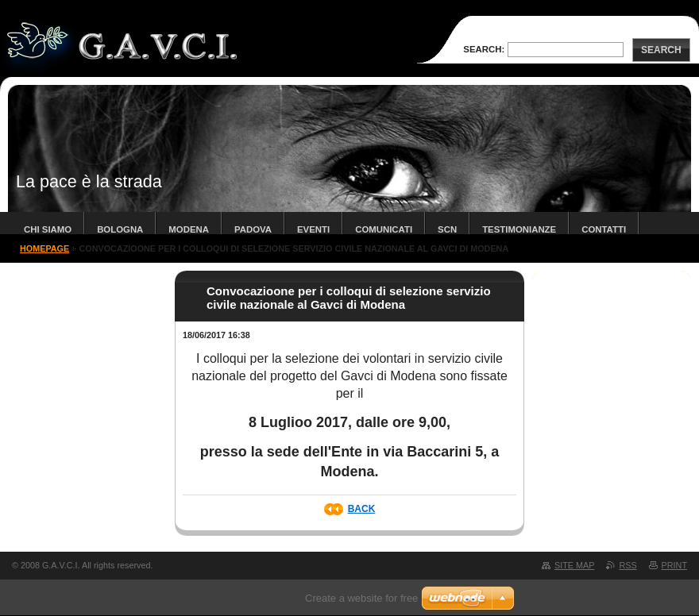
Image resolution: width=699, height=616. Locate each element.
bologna (120, 229)
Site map (574, 565)
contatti (604, 229)
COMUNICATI (384, 229)
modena (189, 229)
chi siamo (48, 229)
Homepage (44, 248)
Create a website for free (361, 598)
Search (661, 50)
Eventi (313, 229)
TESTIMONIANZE (519, 229)
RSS (628, 565)
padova (253, 229)
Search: (484, 49)
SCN (447, 229)
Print (674, 565)
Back (362, 509)
